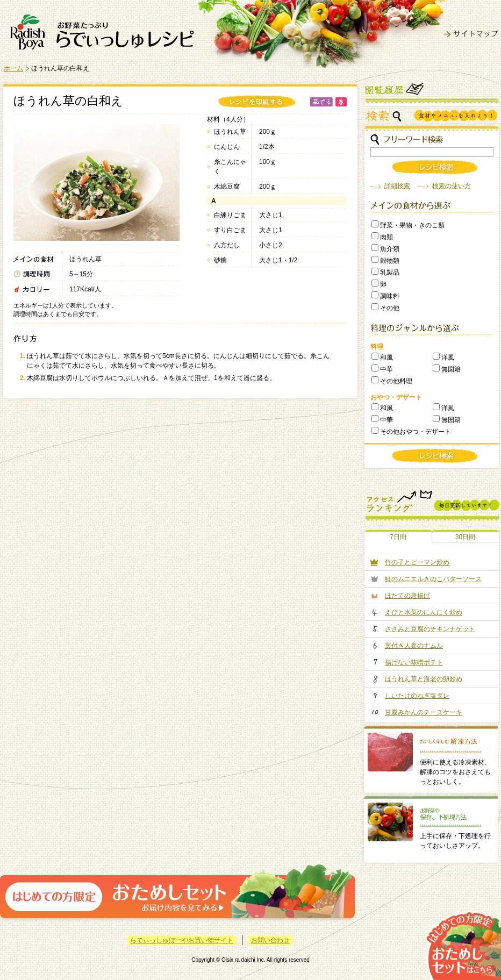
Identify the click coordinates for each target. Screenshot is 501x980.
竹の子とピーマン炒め (417, 562)
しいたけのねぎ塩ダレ (417, 696)
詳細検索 (397, 186)
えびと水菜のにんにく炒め (424, 612)
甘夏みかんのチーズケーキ (424, 712)
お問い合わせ (270, 940)
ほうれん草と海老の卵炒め (424, 679)
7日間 (398, 537)
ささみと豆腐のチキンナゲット (430, 629)
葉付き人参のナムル (414, 646)
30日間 (465, 537)
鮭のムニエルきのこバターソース (433, 579)
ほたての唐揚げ (407, 596)
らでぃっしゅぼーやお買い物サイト (182, 940)
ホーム (13, 68)
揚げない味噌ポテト (414, 662)
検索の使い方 (452, 186)
